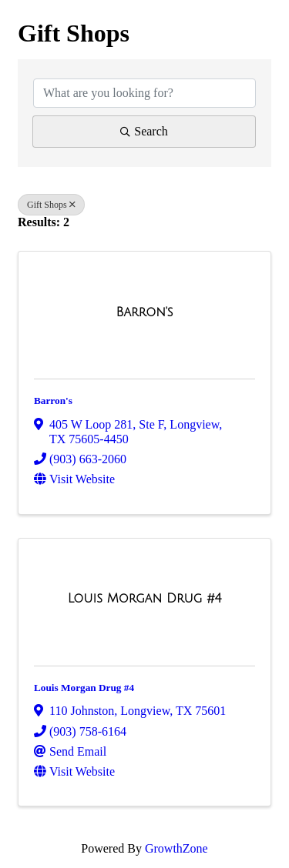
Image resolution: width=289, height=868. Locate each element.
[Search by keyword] (144, 93)
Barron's (53, 401)
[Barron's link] (144, 312)
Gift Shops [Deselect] (51, 205)
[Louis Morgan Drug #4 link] (145, 599)
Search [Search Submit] (144, 131)
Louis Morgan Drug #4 (84, 688)
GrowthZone (176, 848)
